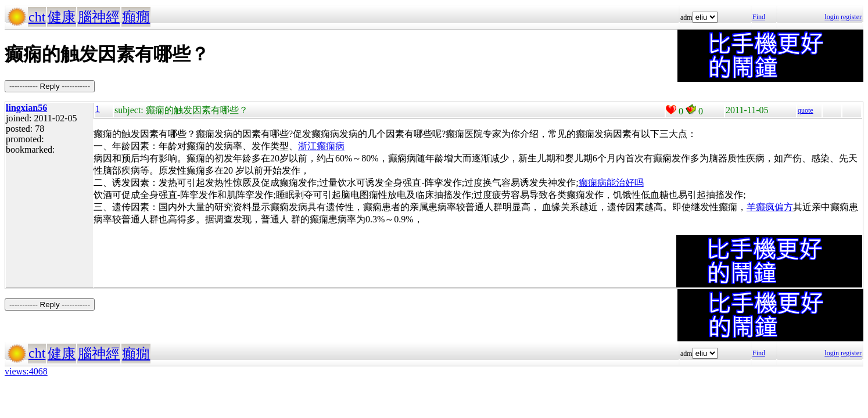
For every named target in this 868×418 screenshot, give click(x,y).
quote (806, 110)
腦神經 (99, 17)
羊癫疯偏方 (770, 207)
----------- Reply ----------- (50, 86)
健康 (62, 17)
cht (37, 17)
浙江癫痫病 (321, 146)
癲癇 (136, 17)
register (851, 17)
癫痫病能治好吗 (611, 183)
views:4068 (26, 371)
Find (759, 17)
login (832, 17)
